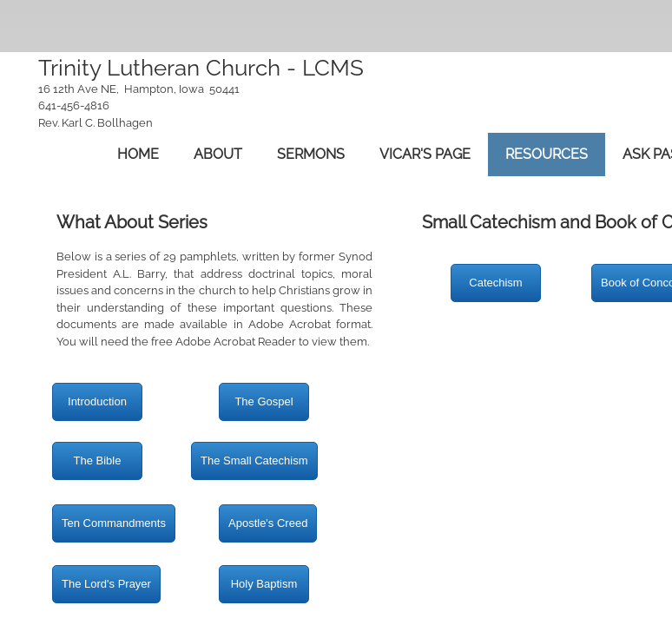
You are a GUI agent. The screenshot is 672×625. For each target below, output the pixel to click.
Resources (547, 154)
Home (138, 154)
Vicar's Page (425, 154)
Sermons (311, 154)
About (218, 154)
